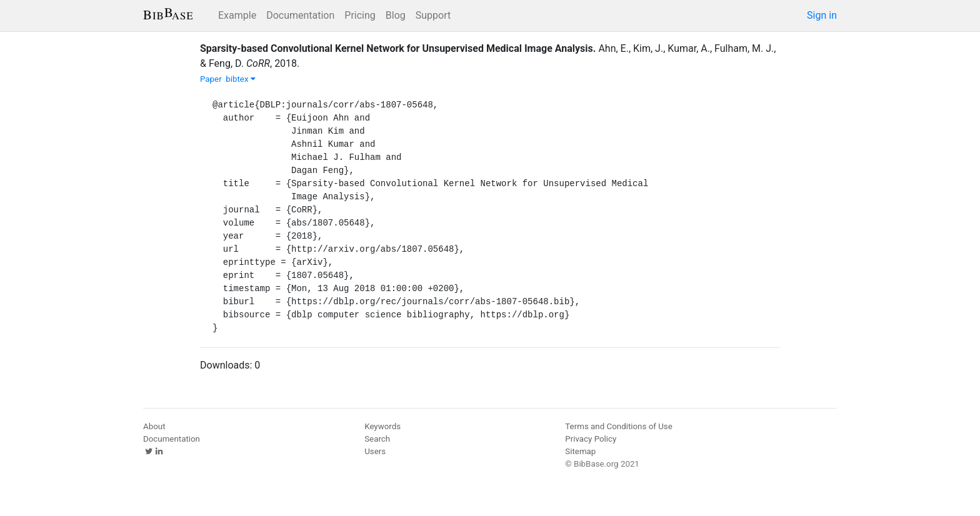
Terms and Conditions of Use (618, 426)
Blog (396, 15)
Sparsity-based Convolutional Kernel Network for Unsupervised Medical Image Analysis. (398, 48)
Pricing (360, 15)
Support (433, 15)
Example (237, 15)
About (154, 426)
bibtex (241, 79)
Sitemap (580, 451)
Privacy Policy (591, 439)
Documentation (300, 15)
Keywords (382, 426)
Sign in (822, 15)
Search (377, 439)
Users (375, 451)
